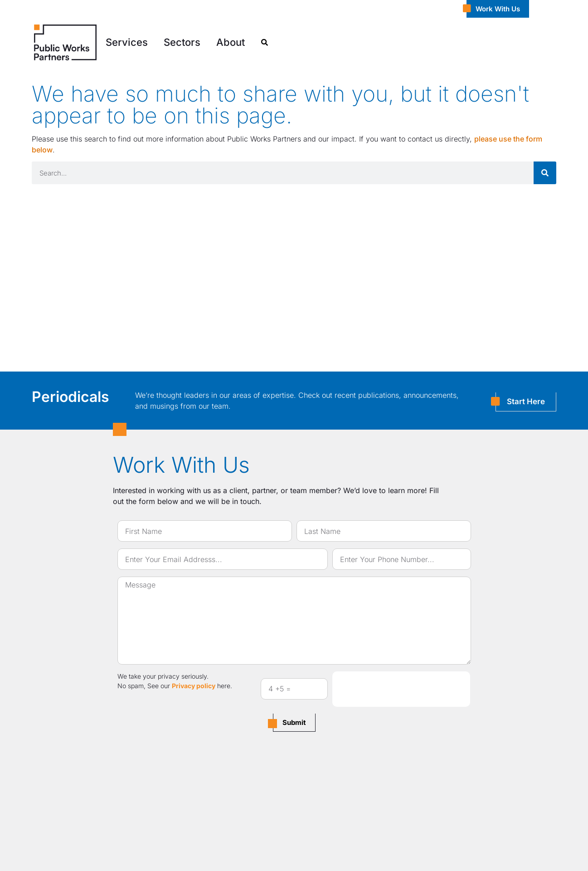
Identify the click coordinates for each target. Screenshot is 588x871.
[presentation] (401, 689)
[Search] (545, 173)
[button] (127, 42)
